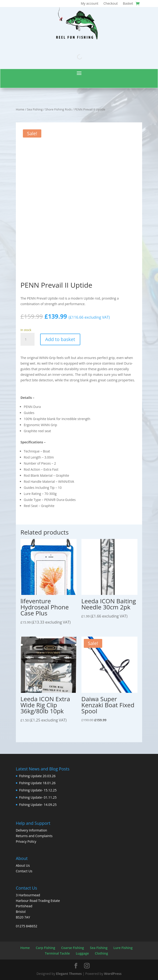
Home (20, 109)
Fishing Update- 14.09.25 (38, 805)
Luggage (82, 953)
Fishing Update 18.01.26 (37, 783)
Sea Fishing (35, 109)
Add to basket (60, 339)
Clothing (101, 953)
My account (90, 4)
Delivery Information (32, 830)
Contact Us (24, 871)
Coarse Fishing (73, 948)
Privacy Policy (26, 841)
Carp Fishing (45, 948)
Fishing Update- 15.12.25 (38, 790)
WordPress (113, 974)
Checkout (111, 4)
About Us (23, 865)
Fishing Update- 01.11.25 (38, 797)
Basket (128, 4)
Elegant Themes (69, 974)
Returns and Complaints (34, 836)
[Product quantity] (28, 339)
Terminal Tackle (57, 953)
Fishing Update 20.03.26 (37, 776)
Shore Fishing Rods (59, 109)
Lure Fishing (123, 948)
